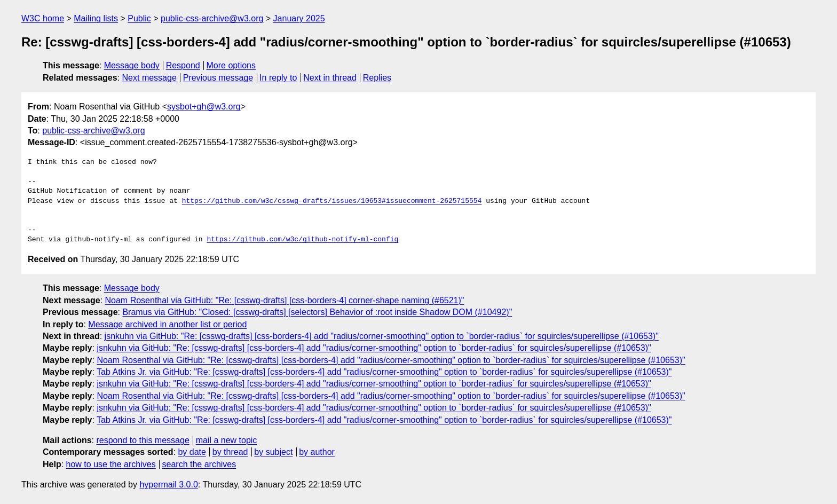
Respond (183, 65)
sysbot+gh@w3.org (204, 107)
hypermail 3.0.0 (168, 485)
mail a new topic (227, 440)
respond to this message (143, 440)
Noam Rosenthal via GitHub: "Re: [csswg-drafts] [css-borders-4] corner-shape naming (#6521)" (285, 300)
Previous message (218, 78)
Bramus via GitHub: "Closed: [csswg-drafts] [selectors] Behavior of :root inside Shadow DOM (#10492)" (317, 312)
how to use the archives (111, 464)
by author (317, 452)
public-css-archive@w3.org (212, 18)
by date (192, 452)
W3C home (43, 18)
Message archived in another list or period (167, 324)
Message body (132, 65)
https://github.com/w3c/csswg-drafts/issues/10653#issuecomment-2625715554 (332, 201)
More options (231, 65)
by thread (230, 452)
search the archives (199, 464)
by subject (273, 452)
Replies (377, 78)
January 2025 (299, 18)
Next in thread (330, 78)
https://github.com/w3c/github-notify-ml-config (302, 240)
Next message (149, 78)
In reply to (278, 78)
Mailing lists (96, 18)
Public (139, 18)
